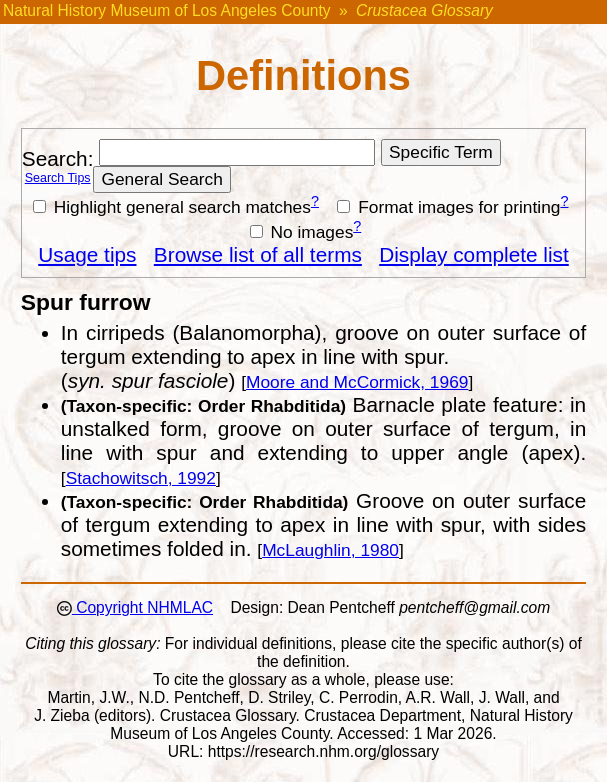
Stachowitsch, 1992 (141, 478)
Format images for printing (448, 207)
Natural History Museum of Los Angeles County (167, 10)
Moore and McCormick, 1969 (357, 382)
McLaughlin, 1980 (330, 550)
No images (302, 232)
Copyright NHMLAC (142, 607)
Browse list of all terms (258, 254)
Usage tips (87, 254)
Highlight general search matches (172, 207)
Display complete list (474, 254)
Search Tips (58, 178)
